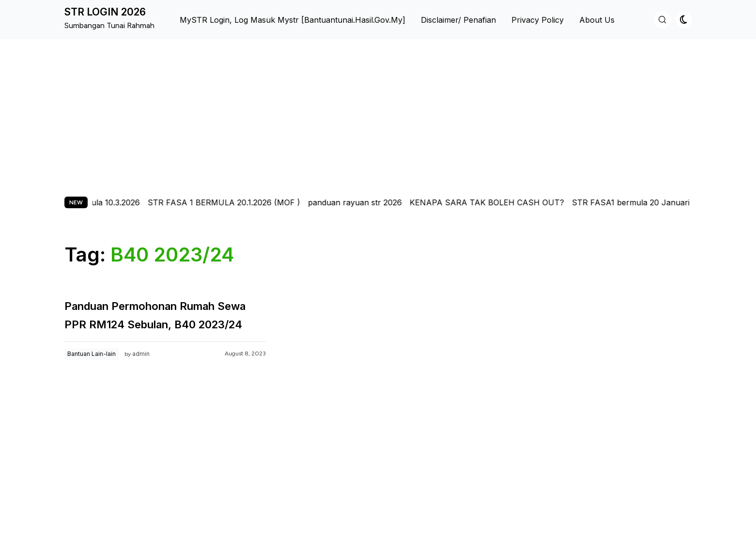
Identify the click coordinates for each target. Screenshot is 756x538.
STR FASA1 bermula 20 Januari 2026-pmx (658, 202)
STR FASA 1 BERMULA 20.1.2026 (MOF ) (231, 202)
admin (141, 354)
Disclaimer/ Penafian (458, 20)
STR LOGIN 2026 (105, 12)
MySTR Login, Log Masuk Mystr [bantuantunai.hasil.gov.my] (293, 20)
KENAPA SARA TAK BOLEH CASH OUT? (494, 202)
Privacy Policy (538, 20)
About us (597, 20)
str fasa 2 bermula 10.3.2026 (94, 202)
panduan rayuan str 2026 (362, 202)
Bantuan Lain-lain (92, 354)
